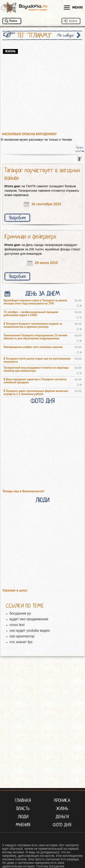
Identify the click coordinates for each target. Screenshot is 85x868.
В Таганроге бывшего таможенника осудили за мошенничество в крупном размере (33, 325)
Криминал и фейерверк (30, 237)
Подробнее (17, 218)
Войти (73, 21)
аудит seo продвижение (29, 619)
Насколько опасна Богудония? (29, 134)
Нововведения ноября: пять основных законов (33, 347)
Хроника (62, 800)
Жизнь (62, 808)
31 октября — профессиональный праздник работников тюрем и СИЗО (31, 314)
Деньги (62, 817)
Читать (79, 147)
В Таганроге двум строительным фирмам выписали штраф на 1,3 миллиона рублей (36, 393)
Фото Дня (42, 401)
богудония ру (20, 613)
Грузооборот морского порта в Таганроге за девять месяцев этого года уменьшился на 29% (35, 302)
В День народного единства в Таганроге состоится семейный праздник (35, 381)
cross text (17, 625)
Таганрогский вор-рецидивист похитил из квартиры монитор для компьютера (36, 369)
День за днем (42, 294)
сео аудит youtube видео (30, 631)
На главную (66, 35)
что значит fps (21, 642)
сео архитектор (22, 636)
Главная (23, 800)
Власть (23, 808)
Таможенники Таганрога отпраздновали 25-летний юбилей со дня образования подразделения (35, 337)
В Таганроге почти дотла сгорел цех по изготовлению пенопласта (37, 360)
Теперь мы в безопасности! (23, 491)
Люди (43, 500)
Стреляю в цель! (15, 590)
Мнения (23, 825)
